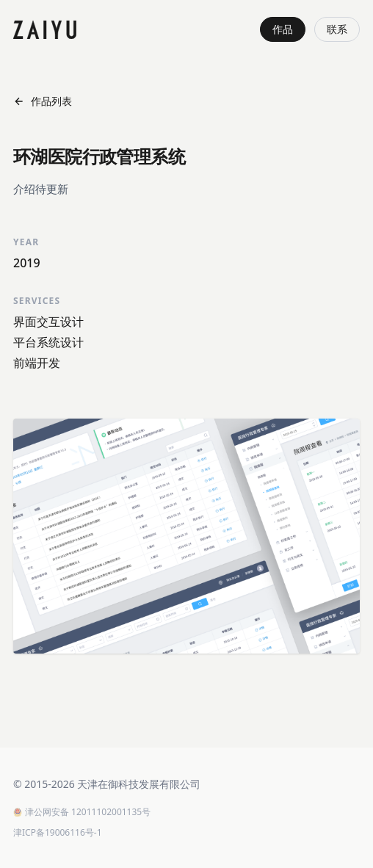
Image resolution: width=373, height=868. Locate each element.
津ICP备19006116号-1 (58, 833)
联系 (337, 29)
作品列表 (43, 101)
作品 (283, 29)
